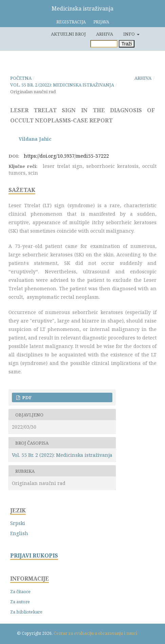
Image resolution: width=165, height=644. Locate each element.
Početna (21, 78)
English (19, 533)
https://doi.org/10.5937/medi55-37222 (66, 156)
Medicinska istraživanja (82, 8)
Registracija (71, 22)
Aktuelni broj (68, 34)
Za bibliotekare (26, 612)
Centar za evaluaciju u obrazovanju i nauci (95, 633)
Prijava (101, 22)
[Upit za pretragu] (104, 44)
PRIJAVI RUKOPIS (34, 556)
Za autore (20, 602)
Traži (127, 44)
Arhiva (105, 34)
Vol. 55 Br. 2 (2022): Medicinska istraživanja (62, 85)
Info (130, 34)
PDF (26, 397)
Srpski (18, 523)
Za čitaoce (20, 591)
